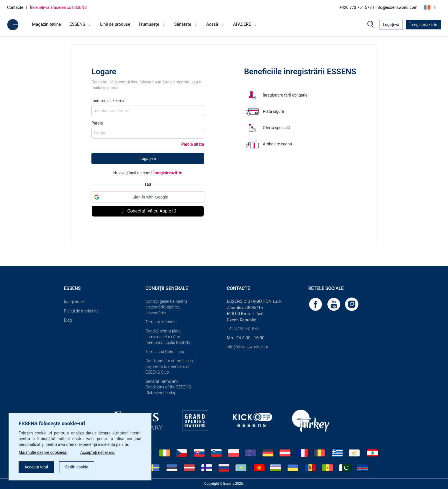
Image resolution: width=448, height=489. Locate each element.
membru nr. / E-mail (109, 101)
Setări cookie (77, 467)
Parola (97, 123)
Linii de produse (115, 24)
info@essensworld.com (396, 7)
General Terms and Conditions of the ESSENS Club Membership (168, 387)
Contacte (15, 7)
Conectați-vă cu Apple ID (148, 211)
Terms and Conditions (165, 352)
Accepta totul (36, 467)
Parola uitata (193, 144)
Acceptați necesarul (98, 453)
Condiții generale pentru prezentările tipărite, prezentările (166, 307)
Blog (68, 320)
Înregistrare (74, 302)
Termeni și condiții (161, 322)
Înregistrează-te (423, 25)
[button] (148, 197)
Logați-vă (391, 25)
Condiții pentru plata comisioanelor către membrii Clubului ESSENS (168, 337)
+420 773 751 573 (356, 7)
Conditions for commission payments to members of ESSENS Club (169, 366)
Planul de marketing (81, 311)
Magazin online (46, 24)
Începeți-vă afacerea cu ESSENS (58, 7)
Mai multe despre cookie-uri (43, 453)
